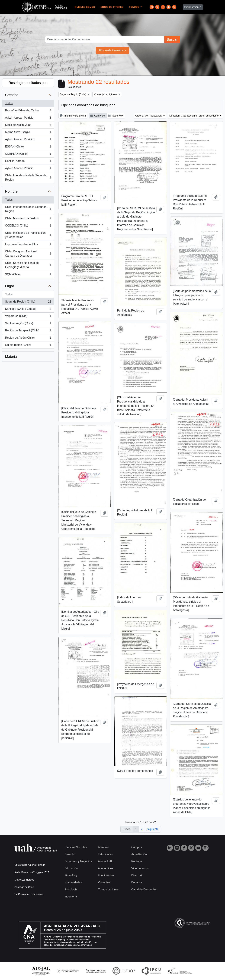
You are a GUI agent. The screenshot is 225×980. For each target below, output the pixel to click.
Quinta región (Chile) (28, 346)
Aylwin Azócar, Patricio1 (28, 140)
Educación (71, 868)
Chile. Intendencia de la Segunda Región (28, 178)
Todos (9, 103)
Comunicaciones (108, 889)
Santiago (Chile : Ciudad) (28, 310)
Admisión (104, 847)
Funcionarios (106, 875)
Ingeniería (71, 896)
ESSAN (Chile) (28, 147)
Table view (116, 116)
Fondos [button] (134, 7)
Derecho (70, 854)
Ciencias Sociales (76, 847)
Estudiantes (105, 854)
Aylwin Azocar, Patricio (28, 118)
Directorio (137, 875)
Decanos (137, 882)
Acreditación (139, 854)
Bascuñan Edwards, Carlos (28, 111)
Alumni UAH (106, 861)
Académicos (106, 868)
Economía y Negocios (78, 861)
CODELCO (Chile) (28, 226)
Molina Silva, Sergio (28, 133)
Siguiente (153, 829)
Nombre (11, 191)
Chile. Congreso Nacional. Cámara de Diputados (28, 254)
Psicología (71, 889)
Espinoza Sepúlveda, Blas (28, 245)
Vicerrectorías (140, 868)
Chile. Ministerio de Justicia (28, 219)
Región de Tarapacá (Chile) (28, 331)
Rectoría (137, 861)
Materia (11, 357)
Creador (11, 95)
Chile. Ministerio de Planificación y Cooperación (28, 235)
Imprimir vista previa (73, 116)
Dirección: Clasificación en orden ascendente (194, 116)
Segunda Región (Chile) (28, 302)
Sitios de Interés (112, 7)
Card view (98, 116)
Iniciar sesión (192, 7)
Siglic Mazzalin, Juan (28, 126)
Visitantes (104, 882)
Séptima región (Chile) (28, 324)
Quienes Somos (85, 7)
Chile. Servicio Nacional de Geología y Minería (28, 265)
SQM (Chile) (28, 275)
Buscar (172, 39)
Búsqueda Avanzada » (112, 50)
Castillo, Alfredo (28, 162)
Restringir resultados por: (28, 83)
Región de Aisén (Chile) (28, 338)
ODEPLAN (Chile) (28, 155)
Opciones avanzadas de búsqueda (88, 105)
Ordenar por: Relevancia (149, 116)
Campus (137, 847)
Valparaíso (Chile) (28, 317)
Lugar (10, 286)
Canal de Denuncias (144, 889)
